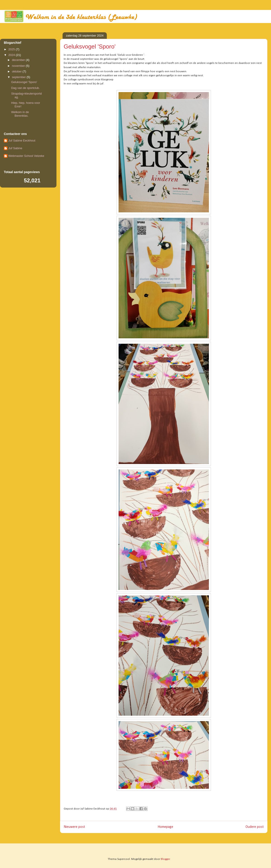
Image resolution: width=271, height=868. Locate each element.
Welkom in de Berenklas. (20, 114)
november (19, 66)
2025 (12, 49)
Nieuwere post (74, 827)
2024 (12, 55)
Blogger (165, 859)
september (19, 77)
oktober (17, 71)
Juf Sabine (15, 148)
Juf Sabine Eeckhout (22, 140)
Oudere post (255, 827)
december (19, 60)
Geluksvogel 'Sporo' (24, 82)
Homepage (165, 827)
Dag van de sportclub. (25, 88)
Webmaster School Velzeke (26, 156)
